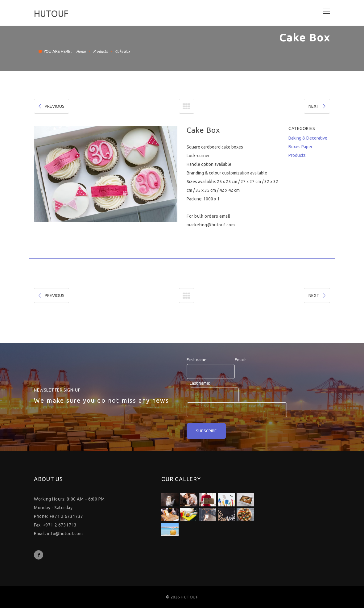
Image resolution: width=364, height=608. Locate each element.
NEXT (318, 106)
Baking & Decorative (308, 138)
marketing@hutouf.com (211, 225)
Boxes (294, 147)
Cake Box (123, 51)
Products (100, 51)
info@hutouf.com (65, 534)
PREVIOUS (51, 106)
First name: (197, 360)
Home (81, 51)
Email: (240, 360)
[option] (106, 174)
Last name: (200, 383)
